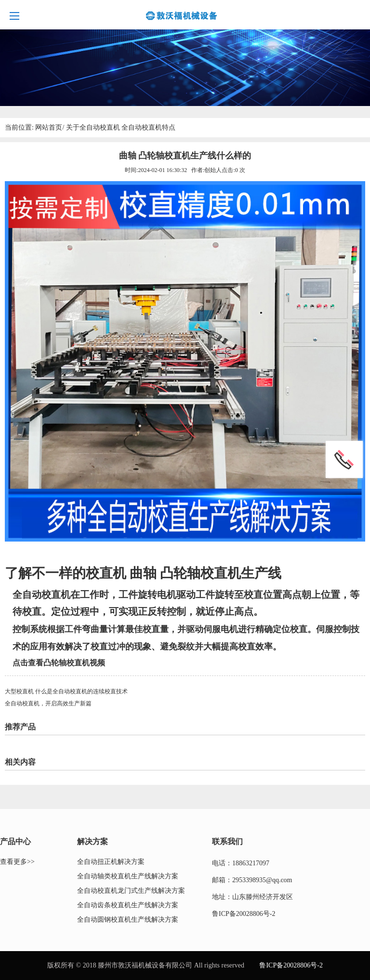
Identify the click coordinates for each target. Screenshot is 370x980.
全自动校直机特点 (148, 127)
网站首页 (49, 127)
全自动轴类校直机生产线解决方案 (128, 876)
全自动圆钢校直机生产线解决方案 (128, 920)
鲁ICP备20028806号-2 (244, 914)
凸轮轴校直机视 (70, 663)
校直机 (108, 573)
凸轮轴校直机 (200, 573)
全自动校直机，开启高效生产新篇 (48, 703)
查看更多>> (17, 862)
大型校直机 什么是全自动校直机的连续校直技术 (66, 691)
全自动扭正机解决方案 (111, 862)
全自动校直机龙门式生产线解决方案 (131, 891)
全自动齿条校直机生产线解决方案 (128, 905)
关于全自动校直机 (93, 127)
